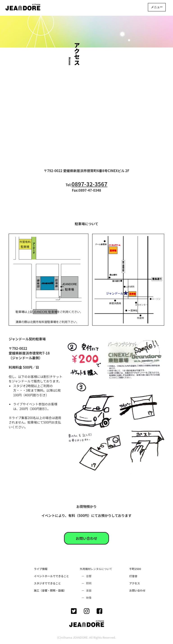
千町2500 (135, 569)
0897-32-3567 (89, 184)
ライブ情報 (41, 569)
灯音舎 (133, 576)
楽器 (89, 590)
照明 (89, 583)
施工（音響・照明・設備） (50, 590)
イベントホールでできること (51, 576)
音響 (89, 576)
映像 (89, 598)
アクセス (135, 583)
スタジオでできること (47, 583)
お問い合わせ (86, 538)
